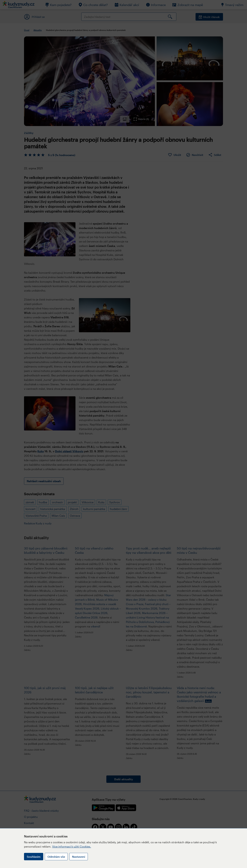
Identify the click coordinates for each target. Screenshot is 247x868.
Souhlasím (34, 857)
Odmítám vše (56, 857)
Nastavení (79, 857)
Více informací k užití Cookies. (72, 846)
